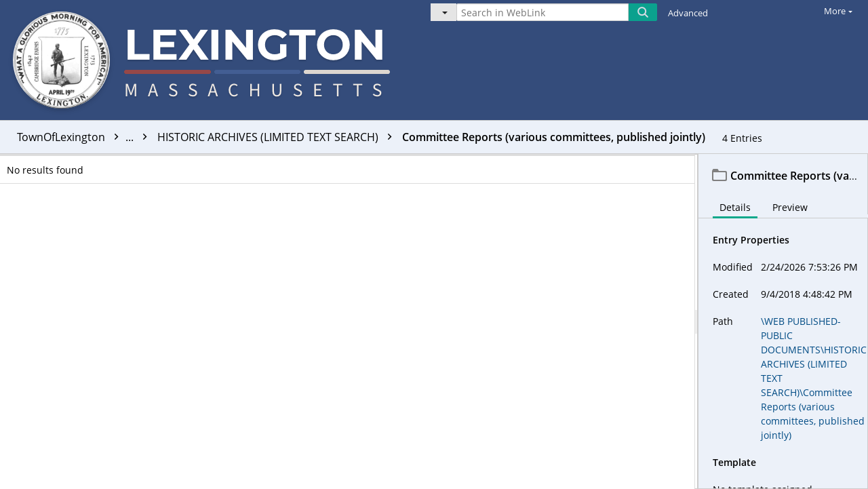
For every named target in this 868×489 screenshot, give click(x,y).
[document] (783, 321)
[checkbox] (12, 165)
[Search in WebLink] (542, 12)
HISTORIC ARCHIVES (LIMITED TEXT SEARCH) (278, 137)
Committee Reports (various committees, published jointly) (554, 137)
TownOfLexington (85, 137)
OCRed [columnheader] (639, 165)
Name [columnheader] (322, 165)
